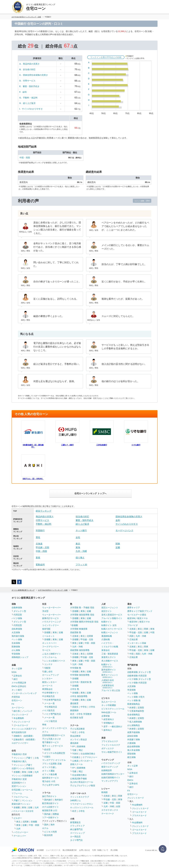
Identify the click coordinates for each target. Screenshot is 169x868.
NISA (14, 672)
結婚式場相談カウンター (113, 774)
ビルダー (18, 818)
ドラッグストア (77, 826)
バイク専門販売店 (53, 714)
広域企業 (134, 639)
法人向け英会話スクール (82, 782)
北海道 (39, 544)
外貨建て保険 (134, 739)
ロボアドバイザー (20, 743)
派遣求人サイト (109, 657)
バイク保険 (17, 618)
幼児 (74, 732)
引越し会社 (47, 671)
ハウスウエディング (111, 763)
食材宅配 (46, 629)
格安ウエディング (110, 767)
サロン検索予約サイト (112, 752)
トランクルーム (49, 657)
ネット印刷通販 (109, 705)
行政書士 (76, 757)
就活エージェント (110, 608)
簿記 (81, 750)
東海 (78, 547)
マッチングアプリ (110, 781)
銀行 (16, 679)
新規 (38, 558)
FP (74, 746)
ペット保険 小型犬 (136, 697)
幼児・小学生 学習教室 (81, 714)
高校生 (75, 707)
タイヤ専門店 (76, 840)
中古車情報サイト (50, 693)
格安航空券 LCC (50, 810)
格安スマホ (145, 622)
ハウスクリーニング (52, 622)
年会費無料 (19, 718)
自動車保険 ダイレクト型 (139, 672)
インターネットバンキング (24, 693)
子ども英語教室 (77, 729)
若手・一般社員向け (113, 727)
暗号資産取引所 (19, 732)
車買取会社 (47, 689)
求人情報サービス (110, 661)
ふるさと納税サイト (52, 654)
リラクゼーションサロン (82, 804)
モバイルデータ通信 (137, 615)
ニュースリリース (53, 850)
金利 (24, 92)
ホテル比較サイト (50, 807)
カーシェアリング (50, 675)
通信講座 (74, 743)
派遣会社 (106, 650)
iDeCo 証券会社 (19, 686)
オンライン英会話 (78, 739)
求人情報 (114, 850)
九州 (36, 772)
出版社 (47, 757)
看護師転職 (107, 636)
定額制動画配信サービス (54, 735)
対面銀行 (40, 530)
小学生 (92, 707)
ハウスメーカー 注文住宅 (23, 811)
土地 (36, 758)
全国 (118, 806)
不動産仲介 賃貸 (19, 779)
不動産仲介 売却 (19, 754)
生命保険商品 (134, 715)
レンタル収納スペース (55, 661)
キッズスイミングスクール (82, 808)
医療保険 (16, 647)
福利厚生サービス (50, 778)
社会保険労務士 (88, 754)
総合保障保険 (134, 746)
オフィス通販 (48, 771)
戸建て (29, 758)
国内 (46, 825)
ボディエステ (108, 748)
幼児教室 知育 (77, 718)
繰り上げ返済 (29, 103)
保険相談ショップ (20, 657)
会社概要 (40, 850)
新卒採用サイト (109, 671)
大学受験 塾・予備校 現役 (82, 608)
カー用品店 (75, 837)
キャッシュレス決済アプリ (24, 729)
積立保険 (131, 757)
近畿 (118, 547)
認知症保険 (133, 736)
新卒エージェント (110, 676)
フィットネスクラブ (80, 797)
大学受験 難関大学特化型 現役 (84, 622)
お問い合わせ (85, 850)
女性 (78, 537)
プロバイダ (133, 625)
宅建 (74, 750)
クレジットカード (20, 715)
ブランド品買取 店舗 (52, 764)
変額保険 (131, 754)
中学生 (84, 707)
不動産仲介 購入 (19, 761)
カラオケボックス (110, 810)
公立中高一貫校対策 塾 (81, 682)
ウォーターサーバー (52, 608)
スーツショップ (77, 833)
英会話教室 (75, 736)
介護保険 (131, 743)
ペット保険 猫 (134, 700)
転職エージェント (110, 632)
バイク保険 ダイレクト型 (139, 679)
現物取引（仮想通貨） (24, 736)
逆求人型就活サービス (112, 615)
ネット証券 (17, 669)
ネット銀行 (81, 530)
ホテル (45, 828)
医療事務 (81, 746)
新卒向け (108, 730)
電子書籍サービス (50, 742)
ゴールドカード (21, 725)
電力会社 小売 (49, 781)
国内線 (47, 814)
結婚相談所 (107, 770)
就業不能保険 (134, 732)
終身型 (133, 708)
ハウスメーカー (21, 832)
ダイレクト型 (20, 611)
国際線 (56, 814)
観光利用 (48, 835)
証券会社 (18, 676)
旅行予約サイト (49, 796)
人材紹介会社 (108, 681)
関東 (118, 544)
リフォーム (17, 793)
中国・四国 (25, 158)
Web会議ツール (109, 712)
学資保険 (16, 654)
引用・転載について (100, 850)
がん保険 (16, 650)
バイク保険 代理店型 (137, 683)
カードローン (18, 708)
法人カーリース (109, 702)
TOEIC (75, 754)
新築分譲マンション (21, 804)
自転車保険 (17, 629)
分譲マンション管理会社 (23, 768)
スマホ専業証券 (19, 683)
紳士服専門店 (76, 829)
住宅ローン (17, 700)
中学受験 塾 (76, 668)
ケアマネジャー (90, 757)
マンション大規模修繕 (22, 776)
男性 (38, 537)
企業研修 (106, 716)
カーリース (47, 686)
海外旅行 (59, 800)
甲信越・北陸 (42, 547)
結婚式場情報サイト (111, 778)
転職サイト (107, 622)
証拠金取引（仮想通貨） (25, 739)
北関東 (26, 822)
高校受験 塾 (76, 632)
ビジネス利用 (50, 832)
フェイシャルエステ (111, 745)
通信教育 (74, 703)
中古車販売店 (48, 696)
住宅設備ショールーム (22, 790)
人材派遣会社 (108, 686)
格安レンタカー (49, 682)
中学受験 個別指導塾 (80, 675)
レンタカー (47, 679)
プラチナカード (139, 816)
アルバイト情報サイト (112, 618)
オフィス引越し (49, 767)
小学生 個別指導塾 (79, 696)
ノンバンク (27, 711)
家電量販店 (75, 822)
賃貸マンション (19, 786)
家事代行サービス (50, 618)
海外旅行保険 (18, 636)
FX (13, 704)
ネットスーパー (49, 643)
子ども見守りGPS (51, 785)
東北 (78, 544)
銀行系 (17, 711)
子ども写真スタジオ (52, 739)
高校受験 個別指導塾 (80, 650)
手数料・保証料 (30, 98)
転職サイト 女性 (109, 625)
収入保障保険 (136, 722)
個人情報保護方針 (70, 850)
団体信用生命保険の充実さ (35, 75)
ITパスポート (87, 761)
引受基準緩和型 (137, 711)
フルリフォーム (21, 797)
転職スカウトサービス (112, 629)
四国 (131, 636)
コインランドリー (50, 625)
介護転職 (106, 639)
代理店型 (18, 615)
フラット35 (81, 565)
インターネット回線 (137, 643)
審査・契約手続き (31, 86)
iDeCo (130, 780)
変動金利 (40, 565)
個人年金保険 (134, 750)
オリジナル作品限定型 (55, 753)
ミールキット (48, 636)
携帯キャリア (134, 608)
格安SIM (133, 622)
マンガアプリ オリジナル (54, 760)
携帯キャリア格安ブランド (140, 611)
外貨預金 (16, 697)
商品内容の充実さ (31, 64)
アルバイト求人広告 (111, 690)
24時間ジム (75, 800)
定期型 (141, 708)
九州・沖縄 (81, 551)
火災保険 (16, 632)
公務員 (75, 761)
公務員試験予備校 (78, 779)
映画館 (105, 792)
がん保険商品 (134, 725)
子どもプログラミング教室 (83, 786)
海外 (53, 825)
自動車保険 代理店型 (137, 676)
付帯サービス (29, 81)
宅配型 (47, 668)
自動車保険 (17, 608)
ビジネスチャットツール (113, 709)
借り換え (80, 558)
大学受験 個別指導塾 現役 (82, 615)
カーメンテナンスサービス (55, 728)
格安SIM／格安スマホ (138, 618)
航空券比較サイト (50, 803)
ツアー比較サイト (50, 817)
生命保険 (16, 643)
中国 (152, 632)
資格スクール (76, 764)
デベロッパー (20, 836)
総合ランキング (44, 511)
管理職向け (109, 723)
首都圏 (17, 772)
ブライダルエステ (110, 741)
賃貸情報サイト (19, 783)
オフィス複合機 (49, 774)
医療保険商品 (134, 704)
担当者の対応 (29, 69)
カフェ (45, 732)
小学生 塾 (75, 689)
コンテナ (48, 664)
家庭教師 (74, 710)
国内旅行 (48, 800)
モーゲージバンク (124, 530)
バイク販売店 (48, 710)
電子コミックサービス (53, 746)
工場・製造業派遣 (110, 654)
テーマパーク (108, 814)
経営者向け (109, 719)
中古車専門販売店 (53, 700)
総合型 (47, 749)
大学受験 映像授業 (79, 629)
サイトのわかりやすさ (32, 109)
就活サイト (107, 611)
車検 (44, 725)
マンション (19, 758)
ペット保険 (17, 639)
